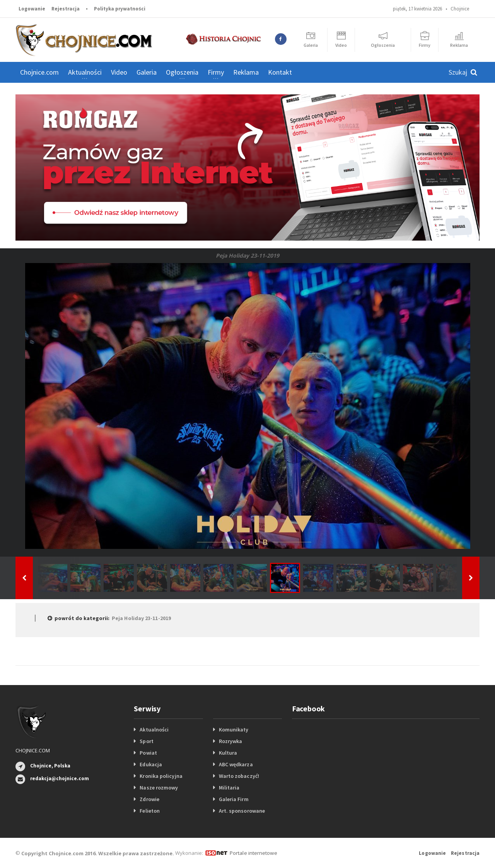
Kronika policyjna (161, 776)
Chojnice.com (39, 72)
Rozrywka (230, 741)
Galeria (147, 72)
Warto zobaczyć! (239, 776)
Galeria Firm (234, 799)
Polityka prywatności (120, 9)
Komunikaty (234, 730)
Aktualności (154, 730)
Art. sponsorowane (242, 811)
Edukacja (151, 764)
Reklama (246, 72)
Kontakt (280, 72)
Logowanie (32, 9)
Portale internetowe (253, 853)
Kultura (228, 753)
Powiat (148, 753)
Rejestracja (66, 9)
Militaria (229, 788)
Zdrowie (149, 799)
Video (119, 72)
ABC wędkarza (236, 764)
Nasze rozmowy (159, 788)
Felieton (149, 811)
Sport (146, 741)
